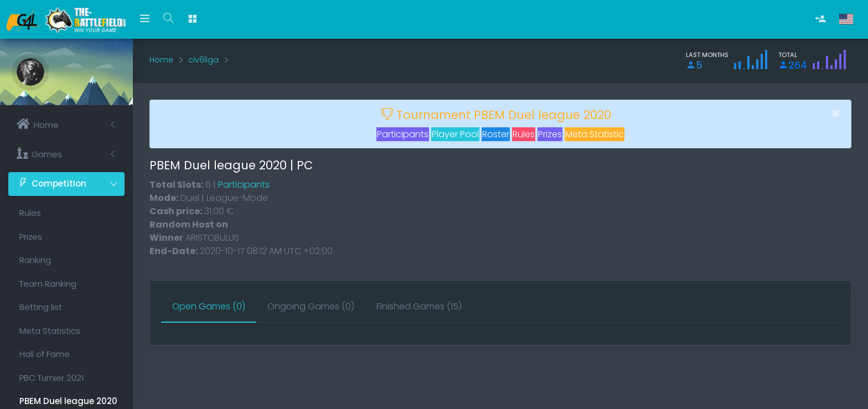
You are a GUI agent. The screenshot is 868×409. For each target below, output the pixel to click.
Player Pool (455, 134)
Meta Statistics (50, 331)
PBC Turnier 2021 (51, 378)
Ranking (35, 260)
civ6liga (203, 60)
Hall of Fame (45, 354)
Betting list (41, 307)
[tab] (209, 307)
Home (161, 60)
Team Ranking (48, 284)
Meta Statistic (595, 134)
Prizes (31, 237)
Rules (30, 213)
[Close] (836, 113)
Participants (403, 134)
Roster (496, 134)
